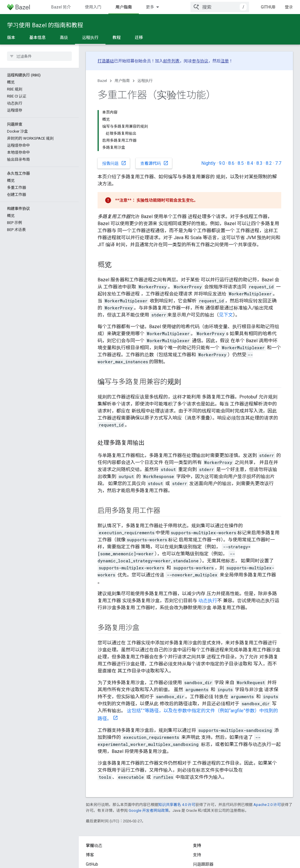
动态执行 (208, 601)
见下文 (226, 315)
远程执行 (145, 81)
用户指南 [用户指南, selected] (124, 7)
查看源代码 (154, 163)
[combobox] (220, 7)
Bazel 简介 (61, 7)
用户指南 (122, 81)
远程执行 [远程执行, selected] (90, 37)
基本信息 (37, 37)
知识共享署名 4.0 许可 (177, 805)
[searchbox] (39, 56)
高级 (64, 37)
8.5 (241, 163)
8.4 (250, 163)
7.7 (278, 163)
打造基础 (106, 61)
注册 (225, 61)
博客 (90, 855)
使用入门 (93, 7)
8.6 (231, 163)
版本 (11, 37)
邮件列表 (171, 61)
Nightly (208, 163)
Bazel (102, 81)
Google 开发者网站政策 (149, 810)
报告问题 (114, 163)
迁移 (139, 37)
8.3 (259, 163)
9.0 (222, 163)
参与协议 (200, 61)
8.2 (269, 163)
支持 (197, 855)
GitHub (268, 7)
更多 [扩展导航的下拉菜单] (150, 7)
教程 (117, 37)
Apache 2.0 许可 (267, 805)
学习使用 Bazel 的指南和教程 (45, 25)
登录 (289, 7)
